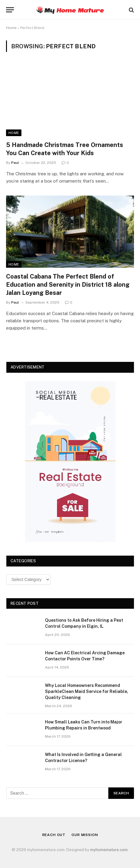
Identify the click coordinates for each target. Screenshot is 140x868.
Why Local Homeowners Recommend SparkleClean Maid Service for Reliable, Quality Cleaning (87, 691)
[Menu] (10, 10)
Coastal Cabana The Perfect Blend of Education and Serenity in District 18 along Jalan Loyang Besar (68, 285)
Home (11, 28)
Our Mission (85, 835)
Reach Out (54, 835)
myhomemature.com (109, 850)
